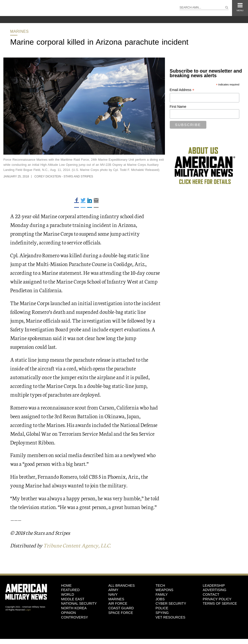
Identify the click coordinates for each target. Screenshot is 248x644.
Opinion (68, 613)
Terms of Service (220, 603)
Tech (160, 585)
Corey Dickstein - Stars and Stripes (64, 176)
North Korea (74, 608)
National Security (79, 603)
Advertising (214, 590)
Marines (19, 31)
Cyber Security (171, 603)
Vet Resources (170, 617)
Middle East (73, 599)
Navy (113, 594)
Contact (211, 594)
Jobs (160, 599)
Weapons (164, 590)
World (68, 594)
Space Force (121, 613)
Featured (70, 590)
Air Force (118, 603)
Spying (162, 613)
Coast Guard (121, 608)
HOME (66, 585)
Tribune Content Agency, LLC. (77, 545)
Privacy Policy (217, 599)
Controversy (74, 617)
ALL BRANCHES (121, 585)
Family (162, 594)
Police (162, 608)
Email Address (182, 90)
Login (28, 610)
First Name (178, 107)
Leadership (214, 585)
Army (113, 590)
